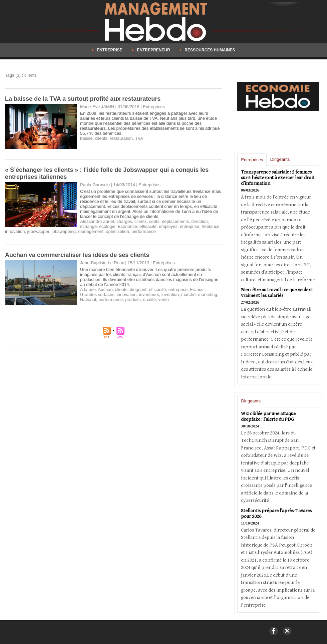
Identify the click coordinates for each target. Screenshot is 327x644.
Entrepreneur (152, 50)
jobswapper (38, 231)
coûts (154, 221)
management (91, 231)
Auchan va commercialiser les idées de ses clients (77, 255)
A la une (88, 289)
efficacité (148, 226)
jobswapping (64, 231)
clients (101, 138)
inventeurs (149, 294)
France (197, 289)
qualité (149, 299)
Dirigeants (280, 159)
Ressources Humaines (208, 50)
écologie (107, 226)
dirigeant (138, 289)
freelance (210, 226)
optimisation (117, 231)
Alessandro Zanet (97, 221)
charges (124, 221)
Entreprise (108, 50)
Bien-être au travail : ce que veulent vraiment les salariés (277, 293)
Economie (127, 226)
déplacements (175, 221)
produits (133, 299)
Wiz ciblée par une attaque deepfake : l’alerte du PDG (268, 416)
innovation (15, 231)
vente (163, 299)
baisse (86, 138)
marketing (208, 294)
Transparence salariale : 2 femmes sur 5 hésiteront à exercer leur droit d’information (278, 178)
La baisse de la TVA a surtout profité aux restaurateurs (83, 99)
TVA (139, 138)
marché (188, 294)
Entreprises (252, 160)
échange (88, 226)
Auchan (105, 289)
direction (199, 221)
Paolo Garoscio (95, 185)
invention (170, 294)
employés (168, 226)
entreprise (190, 226)
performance (144, 231)
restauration (121, 138)
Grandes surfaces (97, 294)
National (88, 299)
